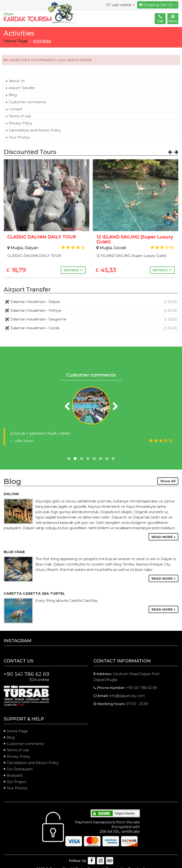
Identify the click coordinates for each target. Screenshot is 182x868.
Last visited (121, 5)
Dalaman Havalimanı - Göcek (91, 328)
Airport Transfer (20, 88)
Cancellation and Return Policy (33, 130)
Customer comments (26, 102)
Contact (14, 109)
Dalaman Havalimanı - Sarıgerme (91, 319)
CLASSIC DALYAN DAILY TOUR (42, 237)
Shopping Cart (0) (158, 5)
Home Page (17, 731)
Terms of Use (18, 116)
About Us (15, 81)
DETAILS (73, 270)
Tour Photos (18, 137)
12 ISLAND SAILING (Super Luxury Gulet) (135, 239)
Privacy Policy (19, 123)
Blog (11, 95)
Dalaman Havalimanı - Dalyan (91, 302)
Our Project (16, 782)
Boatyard (14, 775)
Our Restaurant (20, 769)
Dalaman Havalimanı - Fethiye (91, 311)
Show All (168, 481)
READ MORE (163, 537)
